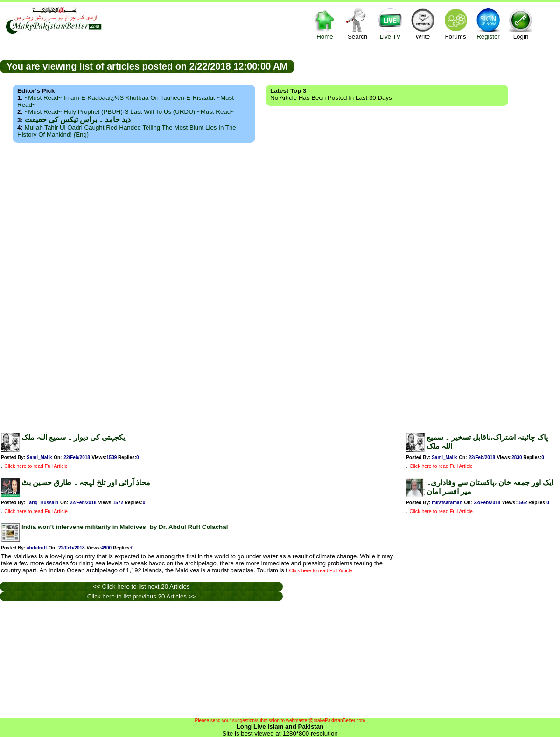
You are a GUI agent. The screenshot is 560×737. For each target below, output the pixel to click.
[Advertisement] (280, 285)
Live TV (390, 24)
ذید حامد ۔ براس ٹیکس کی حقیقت (78, 120)
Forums (455, 24)
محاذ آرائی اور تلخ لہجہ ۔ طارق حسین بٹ (86, 483)
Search (357, 24)
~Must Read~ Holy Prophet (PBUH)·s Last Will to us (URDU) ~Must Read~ (129, 112)
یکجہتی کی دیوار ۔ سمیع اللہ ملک (73, 437)
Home (325, 24)
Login (521, 24)
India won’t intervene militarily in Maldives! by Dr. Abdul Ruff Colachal (125, 527)
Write (423, 24)
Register (488, 24)
